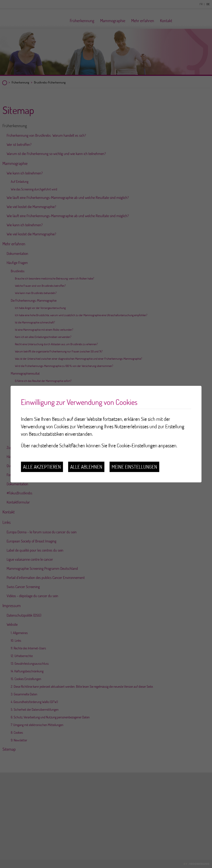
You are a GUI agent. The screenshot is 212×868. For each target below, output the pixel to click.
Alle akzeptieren (42, 467)
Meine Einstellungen (134, 467)
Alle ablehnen (86, 467)
